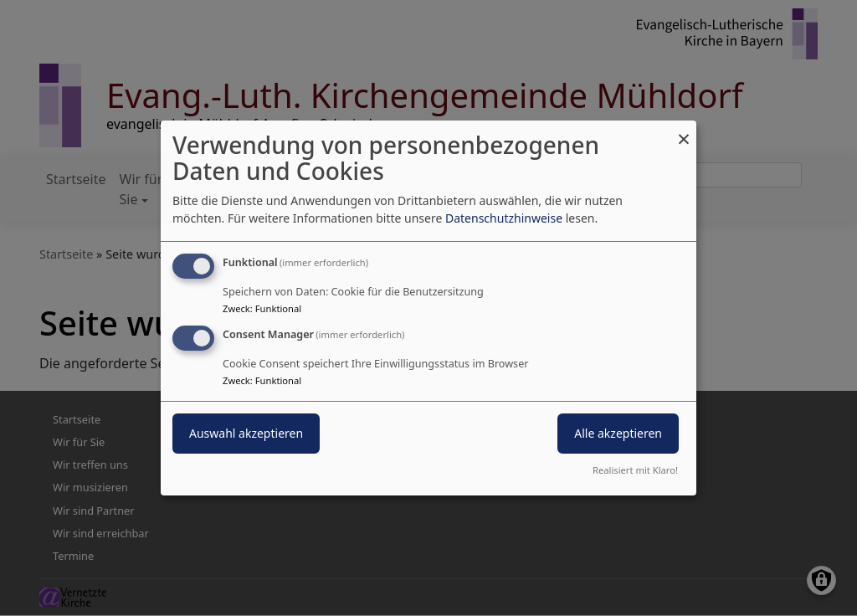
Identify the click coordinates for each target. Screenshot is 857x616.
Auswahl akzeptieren (246, 433)
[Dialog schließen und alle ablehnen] (684, 131)
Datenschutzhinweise (504, 218)
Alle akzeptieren (618, 433)
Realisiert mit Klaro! (635, 470)
